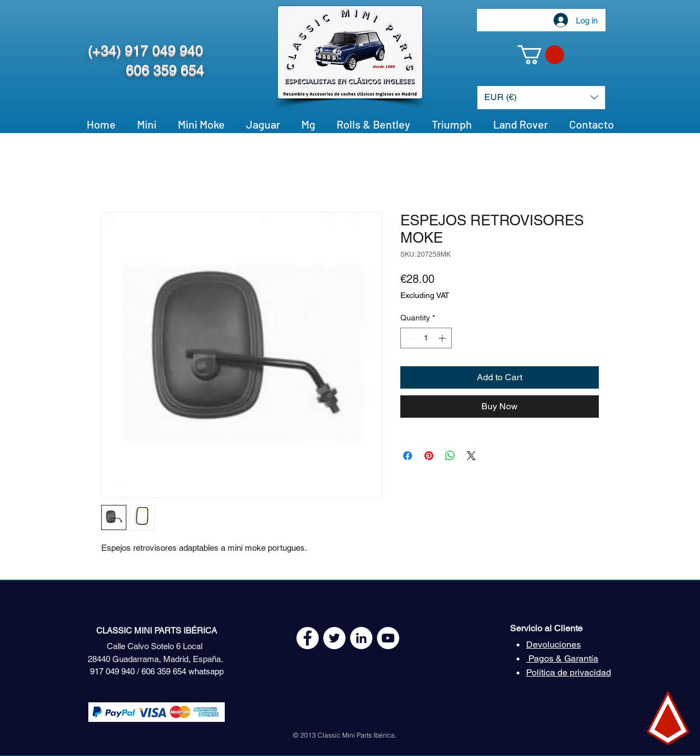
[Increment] (443, 338)
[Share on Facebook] (408, 456)
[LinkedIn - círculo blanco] (361, 638)
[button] (541, 55)
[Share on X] (471, 456)
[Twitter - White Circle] (334, 638)
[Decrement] (409, 338)
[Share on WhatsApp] (450, 456)
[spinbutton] (426, 338)
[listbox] (541, 98)
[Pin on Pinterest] (429, 456)
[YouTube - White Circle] (388, 638)
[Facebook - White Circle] (308, 638)
